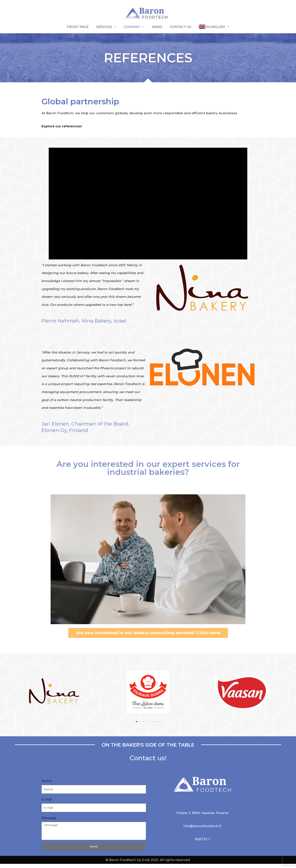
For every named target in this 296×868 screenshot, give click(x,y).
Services (104, 31)
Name (47, 785)
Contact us (181, 31)
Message (49, 822)
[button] (11, 696)
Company (132, 31)
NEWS (157, 31)
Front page (77, 31)
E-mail (47, 804)
